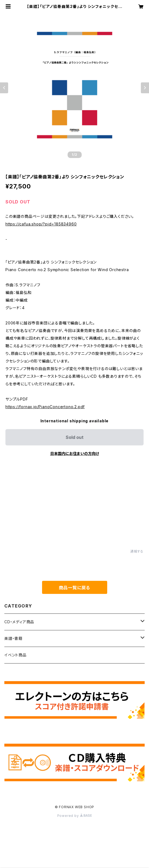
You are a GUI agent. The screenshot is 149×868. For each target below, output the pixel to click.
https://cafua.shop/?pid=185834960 (41, 224)
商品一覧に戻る (75, 588)
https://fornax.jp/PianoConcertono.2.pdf (45, 407)
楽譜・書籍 (13, 638)
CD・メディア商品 (19, 622)
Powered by (75, 816)
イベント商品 (15, 655)
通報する (137, 551)
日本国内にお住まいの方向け (75, 453)
